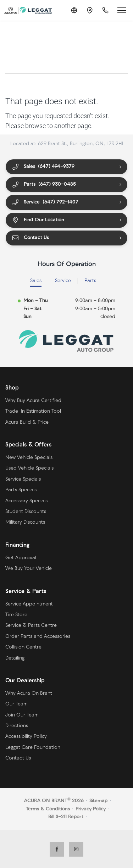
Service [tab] (63, 281)
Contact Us (30, 238)
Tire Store (16, 615)
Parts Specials (21, 490)
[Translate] (74, 10)
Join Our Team (22, 715)
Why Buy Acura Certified (33, 401)
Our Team (16, 704)
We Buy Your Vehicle (29, 569)
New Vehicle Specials (29, 458)
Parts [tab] (90, 281)
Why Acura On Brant (29, 694)
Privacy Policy (91, 809)
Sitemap (98, 801)
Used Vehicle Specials (29, 468)
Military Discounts (25, 522)
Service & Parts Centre (31, 626)
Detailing (15, 658)
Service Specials (23, 479)
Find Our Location (38, 220)
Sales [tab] (36, 281)
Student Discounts (26, 512)
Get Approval (21, 558)
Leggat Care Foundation (33, 748)
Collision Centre (23, 647)
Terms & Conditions (48, 809)
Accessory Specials (26, 501)
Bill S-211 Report (66, 817)
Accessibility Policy (26, 737)
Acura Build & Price (27, 422)
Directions (17, 726)
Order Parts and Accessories (38, 637)
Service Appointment (29, 604)
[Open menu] (122, 10)
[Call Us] (105, 10)
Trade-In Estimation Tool (33, 411)
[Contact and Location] (90, 10)
